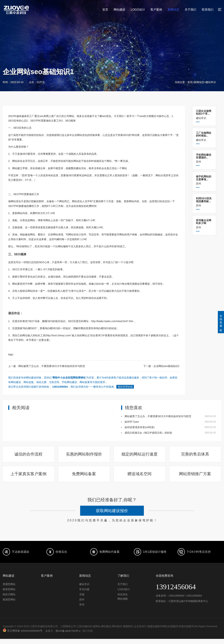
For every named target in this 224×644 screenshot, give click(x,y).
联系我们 (208, 10)
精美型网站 (9, 594)
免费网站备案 (84, 478)
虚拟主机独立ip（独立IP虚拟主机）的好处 (148, 433)
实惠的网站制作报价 (84, 456)
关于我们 (190, 10)
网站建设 (119, 10)
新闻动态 (173, 10)
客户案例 (156, 10)
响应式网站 (9, 599)
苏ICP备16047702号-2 (69, 636)
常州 (82, 610)
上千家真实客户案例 (29, 478)
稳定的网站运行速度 (140, 456)
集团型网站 (9, 605)
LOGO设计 (138, 10)
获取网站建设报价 (112, 516)
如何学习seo (132, 422)
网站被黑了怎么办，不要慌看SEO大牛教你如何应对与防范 (52, 366)
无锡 (82, 599)
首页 (105, 10)
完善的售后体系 (195, 456)
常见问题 (84, 594)
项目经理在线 (125, 387)
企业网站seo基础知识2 (166, 366)
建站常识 (211, 82)
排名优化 (123, 599)
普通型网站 (9, 589)
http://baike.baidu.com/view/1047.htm (112, 321)
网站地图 (123, 604)
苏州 (204, 158)
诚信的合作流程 (29, 456)
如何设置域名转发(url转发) (140, 427)
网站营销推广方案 (195, 478)
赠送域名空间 (140, 478)
